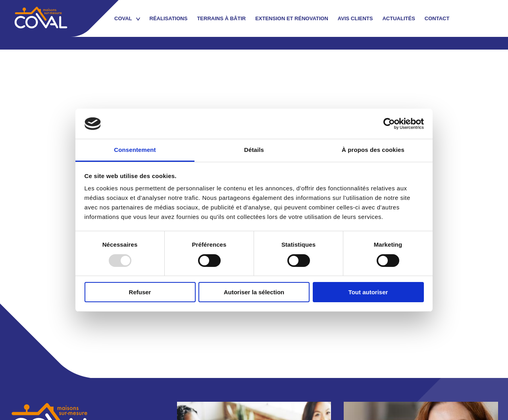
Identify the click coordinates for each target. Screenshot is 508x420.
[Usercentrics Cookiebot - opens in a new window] (389, 124)
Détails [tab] (254, 150)
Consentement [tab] (135, 150)
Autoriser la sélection (254, 292)
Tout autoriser (368, 292)
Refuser (140, 292)
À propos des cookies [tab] (373, 150)
